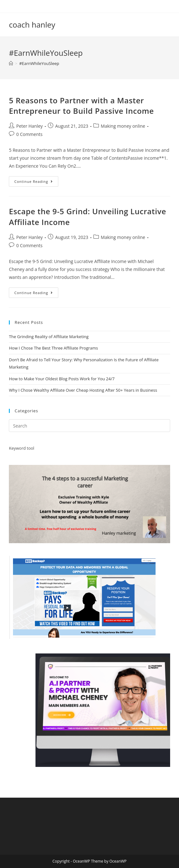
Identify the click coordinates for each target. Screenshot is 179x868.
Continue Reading (36, 183)
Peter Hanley (29, 126)
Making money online (123, 126)
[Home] (11, 63)
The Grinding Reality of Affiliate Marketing (49, 337)
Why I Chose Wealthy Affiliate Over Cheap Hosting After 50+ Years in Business (83, 390)
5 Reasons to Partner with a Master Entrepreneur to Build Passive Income (81, 106)
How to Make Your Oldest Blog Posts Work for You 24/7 (62, 379)
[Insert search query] (89, 426)
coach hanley (32, 25)
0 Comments (29, 134)
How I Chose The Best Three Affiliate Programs (53, 348)
